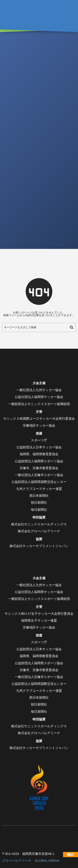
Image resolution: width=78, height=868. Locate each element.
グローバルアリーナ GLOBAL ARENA (31, 861)
